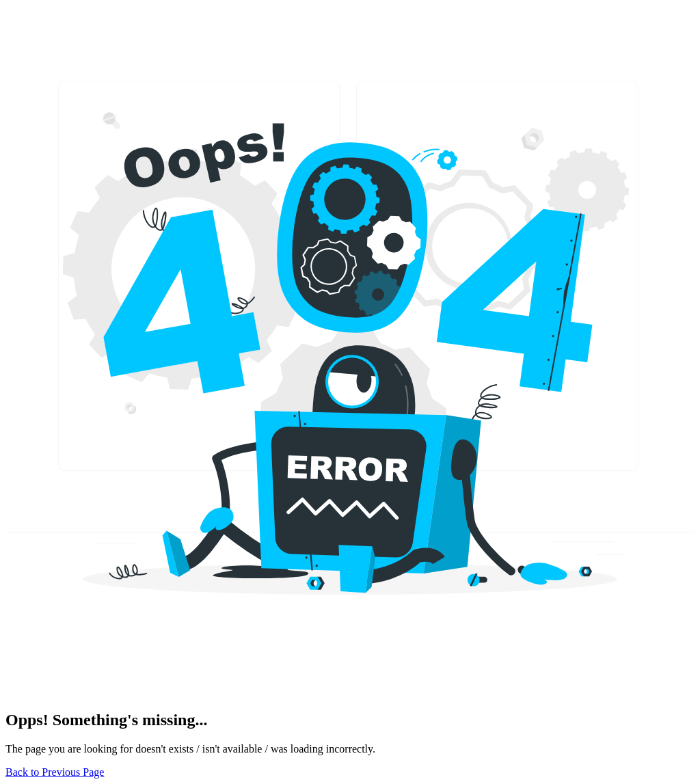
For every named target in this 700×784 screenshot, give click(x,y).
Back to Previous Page (55, 772)
